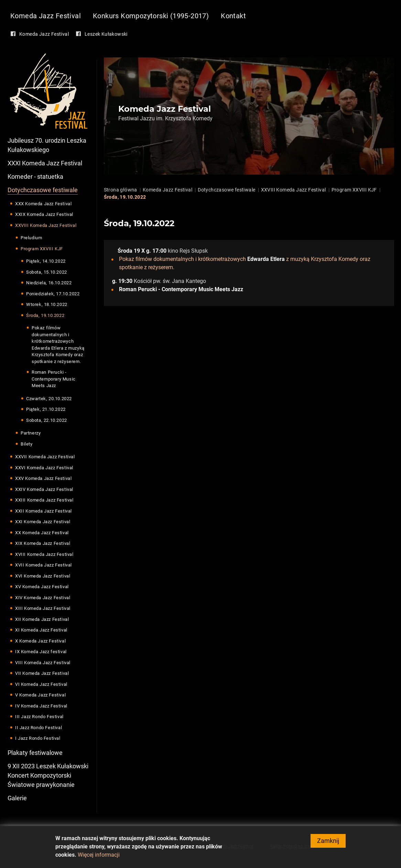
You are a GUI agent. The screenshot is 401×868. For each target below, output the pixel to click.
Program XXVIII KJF (42, 249)
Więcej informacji (99, 858)
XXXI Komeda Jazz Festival (45, 163)
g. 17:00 (156, 251)
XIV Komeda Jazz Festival (43, 598)
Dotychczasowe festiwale (43, 190)
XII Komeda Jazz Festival (42, 619)
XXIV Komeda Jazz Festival (44, 489)
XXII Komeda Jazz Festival (44, 511)
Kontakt (233, 16)
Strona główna (121, 190)
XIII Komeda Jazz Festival (43, 608)
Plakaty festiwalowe (35, 753)
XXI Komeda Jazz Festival (43, 522)
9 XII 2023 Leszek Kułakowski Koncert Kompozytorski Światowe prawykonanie (48, 775)
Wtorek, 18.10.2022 (47, 304)
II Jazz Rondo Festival (39, 728)
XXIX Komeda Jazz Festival (44, 214)
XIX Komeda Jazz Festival (43, 543)
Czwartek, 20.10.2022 (49, 399)
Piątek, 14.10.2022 (46, 261)
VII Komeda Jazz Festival (42, 673)
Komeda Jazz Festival (46, 16)
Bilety (27, 444)
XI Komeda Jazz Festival (41, 630)
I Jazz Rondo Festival (38, 738)
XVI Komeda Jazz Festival (43, 576)
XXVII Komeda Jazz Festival (45, 457)
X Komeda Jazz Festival (40, 641)
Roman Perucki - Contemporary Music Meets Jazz (54, 379)
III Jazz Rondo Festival (39, 717)
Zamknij (328, 843)
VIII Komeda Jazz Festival (43, 663)
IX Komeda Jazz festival (41, 652)
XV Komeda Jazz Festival (42, 587)
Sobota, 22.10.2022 (47, 420)
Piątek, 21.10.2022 (46, 409)
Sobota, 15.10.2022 (47, 272)
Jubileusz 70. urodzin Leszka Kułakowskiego (47, 145)
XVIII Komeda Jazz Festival (44, 554)
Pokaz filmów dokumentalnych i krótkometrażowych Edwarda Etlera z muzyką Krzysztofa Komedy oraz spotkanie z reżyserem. (58, 345)
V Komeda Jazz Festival (40, 695)
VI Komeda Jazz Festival (41, 684)
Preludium (31, 238)
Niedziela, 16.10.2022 (49, 283)
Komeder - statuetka (35, 177)
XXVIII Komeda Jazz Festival (46, 225)
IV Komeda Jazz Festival (41, 706)
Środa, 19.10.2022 (45, 315)
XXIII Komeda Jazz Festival (44, 500)
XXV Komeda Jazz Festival (43, 478)
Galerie (17, 798)
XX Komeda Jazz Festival (42, 533)
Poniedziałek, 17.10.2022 (53, 294)
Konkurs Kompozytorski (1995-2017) (151, 16)
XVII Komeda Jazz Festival (44, 565)
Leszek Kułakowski (106, 34)
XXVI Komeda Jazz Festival (44, 468)
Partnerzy (31, 433)
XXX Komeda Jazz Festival (43, 204)
